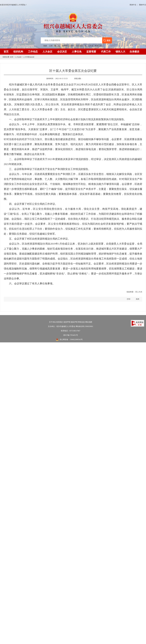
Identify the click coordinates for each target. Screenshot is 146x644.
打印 (129, 299)
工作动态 (33, 52)
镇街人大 (120, 52)
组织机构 (18, 52)
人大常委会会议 (30, 57)
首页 (6, 52)
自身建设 (134, 52)
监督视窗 (91, 52)
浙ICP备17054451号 (71, 335)
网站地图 (89, 322)
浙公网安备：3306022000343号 (71, 340)
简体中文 (133, 5)
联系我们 (60, 322)
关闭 (137, 299)
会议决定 (62, 52)
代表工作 (106, 52)
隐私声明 (74, 322)
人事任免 (77, 52)
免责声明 (67, 322)
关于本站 (52, 322)
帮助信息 (81, 322)
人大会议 (47, 52)
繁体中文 (143, 5)
